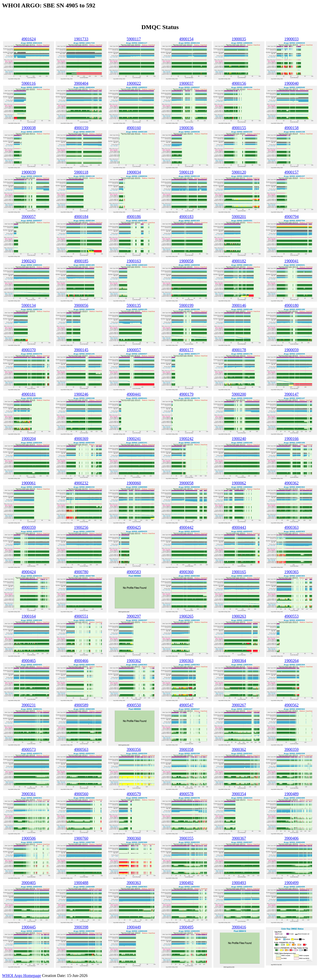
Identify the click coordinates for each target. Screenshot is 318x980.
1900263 (239, 616)
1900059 (291, 350)
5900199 (186, 305)
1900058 (186, 261)
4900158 (291, 128)
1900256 (81, 527)
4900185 (81, 261)
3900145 (81, 350)
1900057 (134, 350)
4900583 (134, 572)
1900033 (291, 39)
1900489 (291, 794)
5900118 (81, 172)
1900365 (291, 572)
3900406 (291, 838)
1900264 (291, 661)
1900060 (134, 483)
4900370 (29, 350)
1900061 (29, 483)
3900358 (186, 749)
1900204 (29, 439)
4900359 (29, 527)
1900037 (186, 83)
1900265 (186, 616)
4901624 (29, 39)
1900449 (134, 927)
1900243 (29, 261)
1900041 (291, 261)
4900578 (186, 794)
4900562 (291, 705)
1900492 (186, 883)
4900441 (134, 394)
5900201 (239, 217)
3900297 (134, 616)
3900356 (134, 749)
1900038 (29, 128)
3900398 (81, 927)
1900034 (134, 172)
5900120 (239, 172)
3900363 (134, 883)
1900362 (134, 661)
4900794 (291, 217)
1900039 (29, 172)
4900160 (134, 128)
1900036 (186, 128)
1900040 (291, 83)
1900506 (29, 838)
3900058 (186, 483)
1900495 (186, 927)
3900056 (81, 305)
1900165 (239, 572)
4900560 (81, 794)
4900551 (81, 616)
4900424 (29, 572)
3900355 (186, 838)
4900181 (29, 394)
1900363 (186, 661)
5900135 (134, 305)
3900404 (81, 83)
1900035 (239, 39)
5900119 (186, 172)
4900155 (239, 128)
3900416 (239, 927)
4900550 (134, 705)
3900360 (134, 838)
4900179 (186, 394)
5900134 (29, 305)
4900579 (134, 794)
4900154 (186, 39)
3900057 (29, 217)
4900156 (239, 83)
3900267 (239, 705)
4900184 (81, 217)
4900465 (29, 661)
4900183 (186, 217)
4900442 (186, 527)
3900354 (239, 794)
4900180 (291, 305)
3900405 (29, 883)
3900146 (239, 305)
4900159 (81, 128)
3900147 (291, 394)
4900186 (134, 217)
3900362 (239, 749)
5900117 (134, 39)
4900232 (81, 483)
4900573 (29, 749)
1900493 (239, 883)
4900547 (186, 705)
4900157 (291, 172)
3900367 (239, 838)
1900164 (29, 616)
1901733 (81, 39)
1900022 (134, 83)
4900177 (186, 350)
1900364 (239, 661)
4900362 (291, 483)
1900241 (134, 439)
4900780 (81, 572)
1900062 (239, 483)
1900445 (29, 927)
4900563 (81, 749)
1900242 (186, 439)
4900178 (239, 350)
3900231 (29, 705)
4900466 (81, 661)
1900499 (291, 883)
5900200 (239, 394)
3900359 (291, 749)
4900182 (239, 261)
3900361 (29, 794)
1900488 (81, 883)
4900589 (81, 705)
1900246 (81, 394)
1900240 (239, 439)
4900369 (81, 439)
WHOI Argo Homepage (22, 976)
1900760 (81, 838)
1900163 (134, 261)
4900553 (291, 616)
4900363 (291, 527)
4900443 (239, 527)
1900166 (291, 439)
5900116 (28, 83)
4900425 (134, 527)
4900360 (186, 572)
